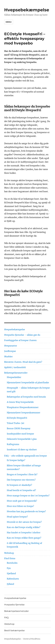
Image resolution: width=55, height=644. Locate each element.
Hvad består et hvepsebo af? (21, 490)
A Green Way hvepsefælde (20, 402)
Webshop (9, 553)
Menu (9, 22)
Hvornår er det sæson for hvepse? (24, 522)
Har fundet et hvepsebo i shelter (24, 533)
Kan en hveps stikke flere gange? (24, 538)
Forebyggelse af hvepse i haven (20, 340)
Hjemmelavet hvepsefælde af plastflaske (28, 382)
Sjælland (11, 573)
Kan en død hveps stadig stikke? (24, 527)
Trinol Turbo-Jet (16, 423)
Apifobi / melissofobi (15, 367)
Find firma (10, 558)
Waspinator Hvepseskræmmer (23, 407)
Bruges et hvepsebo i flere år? (22, 474)
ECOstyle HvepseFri (17, 418)
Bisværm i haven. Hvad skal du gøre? (23, 362)
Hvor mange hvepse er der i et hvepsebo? (28, 496)
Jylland (10, 584)
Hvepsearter (11, 346)
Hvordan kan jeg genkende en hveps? (26, 511)
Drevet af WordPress (32, 639)
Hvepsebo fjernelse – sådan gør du (22, 335)
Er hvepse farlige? (16, 460)
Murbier (8, 357)
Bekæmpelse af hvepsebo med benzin (26, 397)
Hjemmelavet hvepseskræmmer (23, 413)
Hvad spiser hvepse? (17, 517)
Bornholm (12, 563)
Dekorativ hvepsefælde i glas (22, 439)
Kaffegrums (13, 444)
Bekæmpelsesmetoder (16, 373)
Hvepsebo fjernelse (14, 605)
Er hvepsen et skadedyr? (19, 485)
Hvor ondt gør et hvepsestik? (22, 501)
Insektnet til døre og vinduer (22, 450)
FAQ (6, 618)
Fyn (9, 568)
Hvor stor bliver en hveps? (20, 506)
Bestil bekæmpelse (14, 630)
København (13, 579)
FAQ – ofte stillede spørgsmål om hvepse (26, 456)
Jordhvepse (10, 351)
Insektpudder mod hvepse (20, 434)
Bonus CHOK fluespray (19, 428)
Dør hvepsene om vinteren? (21, 480)
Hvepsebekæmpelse (27, 10)
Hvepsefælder (14, 377)
